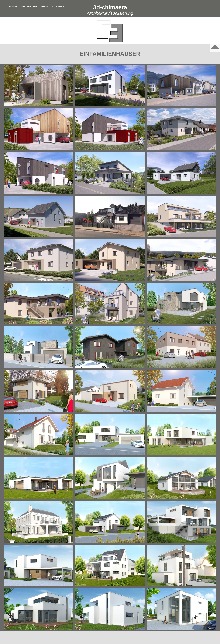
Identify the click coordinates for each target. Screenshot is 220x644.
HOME (13, 6)
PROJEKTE (29, 6)
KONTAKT (58, 6)
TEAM (44, 6)
